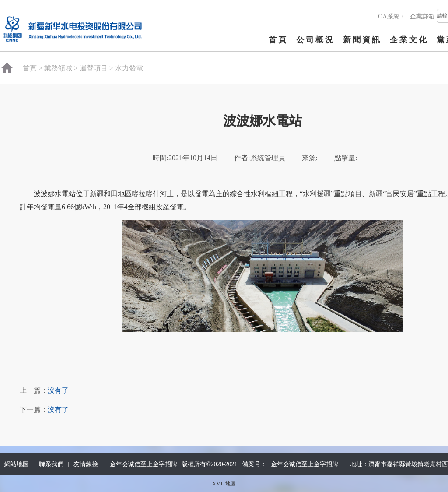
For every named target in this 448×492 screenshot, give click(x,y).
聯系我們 (51, 464)
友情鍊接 (86, 464)
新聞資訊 (362, 40)
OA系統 (388, 16)
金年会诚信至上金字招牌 (304, 464)
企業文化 (409, 40)
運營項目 (94, 68)
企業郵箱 (422, 16)
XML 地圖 (224, 484)
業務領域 (58, 68)
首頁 (278, 40)
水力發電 (129, 68)
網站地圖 (17, 464)
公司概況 (315, 40)
